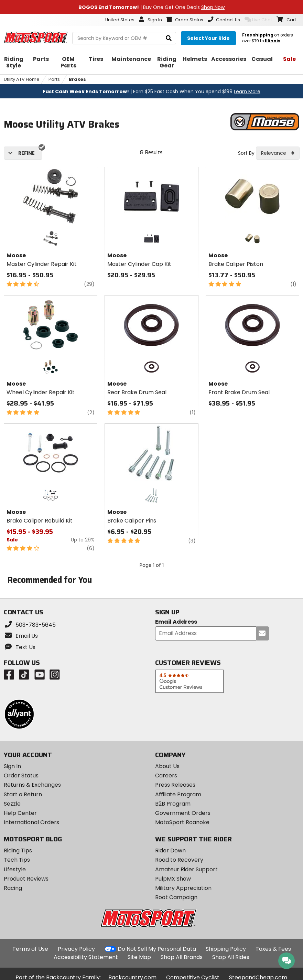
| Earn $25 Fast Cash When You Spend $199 (151, 91)
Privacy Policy (76, 949)
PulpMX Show (173, 879)
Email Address (176, 622)
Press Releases (175, 785)
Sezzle (12, 804)
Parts (54, 79)
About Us (167, 766)
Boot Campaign (176, 897)
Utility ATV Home (22, 79)
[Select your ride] (208, 38)
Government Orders (183, 813)
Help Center (20, 813)
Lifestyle (15, 869)
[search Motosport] (124, 38)
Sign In (12, 766)
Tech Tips (17, 860)
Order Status (21, 776)
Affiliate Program (178, 794)
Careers (166, 776)
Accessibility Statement (86, 957)
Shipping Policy (226, 949)
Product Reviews (26, 879)
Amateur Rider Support (186, 869)
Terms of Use (30, 949)
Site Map (139, 957)
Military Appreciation (183, 888)
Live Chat (258, 20)
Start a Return (23, 794)
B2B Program (173, 804)
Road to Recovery (179, 860)
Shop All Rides (231, 957)
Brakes (77, 79)
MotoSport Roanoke (182, 822)
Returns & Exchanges (32, 785)
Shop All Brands (182, 957)
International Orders (31, 822)
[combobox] (278, 153)
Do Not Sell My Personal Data (157, 949)
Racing (13, 888)
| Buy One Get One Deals (151, 7)
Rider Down (170, 850)
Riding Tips (18, 850)
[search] (169, 38)
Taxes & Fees (273, 949)
